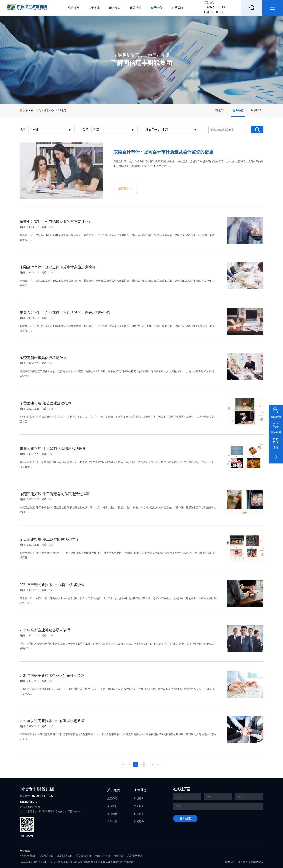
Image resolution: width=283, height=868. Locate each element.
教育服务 (139, 806)
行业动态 (238, 110)
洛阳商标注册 (102, 856)
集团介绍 (112, 799)
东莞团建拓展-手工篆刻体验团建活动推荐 (53, 449)
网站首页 (73, 8)
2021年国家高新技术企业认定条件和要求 (52, 675)
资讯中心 (156, 8)
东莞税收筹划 (27, 856)
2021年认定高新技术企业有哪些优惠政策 (52, 721)
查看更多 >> (125, 189)
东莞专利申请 (135, 856)
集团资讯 (220, 110)
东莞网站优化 (65, 856)
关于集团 (94, 8)
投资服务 (139, 821)
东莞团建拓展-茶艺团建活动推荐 (46, 403)
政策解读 (256, 110)
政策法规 (136, 8)
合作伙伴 (112, 821)
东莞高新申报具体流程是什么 (43, 358)
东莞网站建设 (46, 856)
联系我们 (177, 8)
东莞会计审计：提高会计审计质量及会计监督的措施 (163, 152)
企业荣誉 (112, 814)
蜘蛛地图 (130, 862)
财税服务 (139, 799)
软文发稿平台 (84, 856)
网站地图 (118, 862)
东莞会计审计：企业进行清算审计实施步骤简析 (58, 267)
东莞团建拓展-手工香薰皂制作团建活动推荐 (55, 494)
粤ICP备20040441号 (102, 862)
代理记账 (119, 856)
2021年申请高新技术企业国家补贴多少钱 (52, 585)
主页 (38, 110)
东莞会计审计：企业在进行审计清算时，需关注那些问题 (65, 312)
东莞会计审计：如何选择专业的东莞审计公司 (56, 222)
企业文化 (112, 806)
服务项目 (115, 8)
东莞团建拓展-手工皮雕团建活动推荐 (49, 539)
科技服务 (139, 814)
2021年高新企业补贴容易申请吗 (45, 630)
